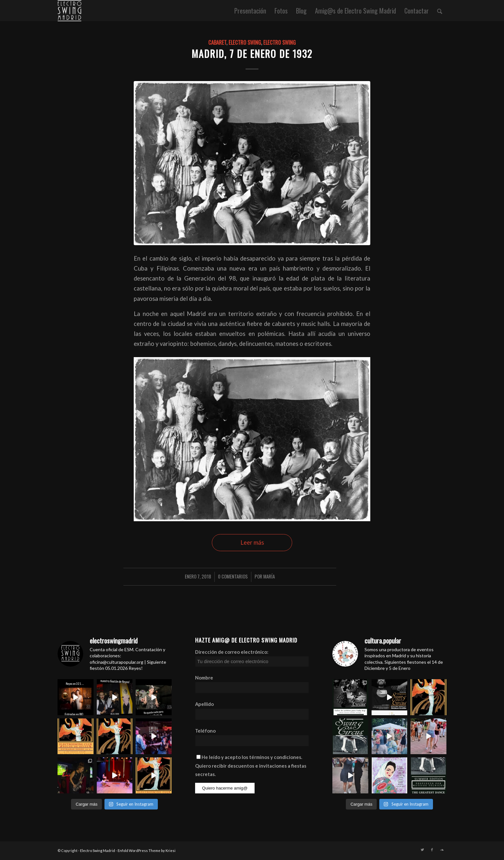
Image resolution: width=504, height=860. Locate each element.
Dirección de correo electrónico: (252, 658)
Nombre (204, 678)
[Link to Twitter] (422, 850)
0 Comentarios (233, 576)
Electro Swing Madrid (98, 851)
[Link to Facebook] (432, 850)
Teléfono (205, 731)
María (269, 576)
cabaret (217, 42)
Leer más (252, 542)
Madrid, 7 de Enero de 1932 (252, 54)
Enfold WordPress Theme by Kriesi (147, 851)
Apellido (204, 704)
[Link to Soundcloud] (442, 850)
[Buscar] (440, 11)
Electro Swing (279, 42)
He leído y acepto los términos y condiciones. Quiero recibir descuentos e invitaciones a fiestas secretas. (251, 766)
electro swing (245, 42)
